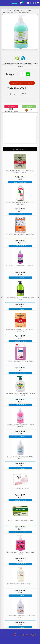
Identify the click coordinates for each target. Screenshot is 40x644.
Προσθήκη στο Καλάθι (22, 83)
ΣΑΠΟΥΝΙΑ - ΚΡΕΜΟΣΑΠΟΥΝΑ (20, 12)
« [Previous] (1, 297)
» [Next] (39, 297)
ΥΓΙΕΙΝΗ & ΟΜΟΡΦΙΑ (10, 10)
